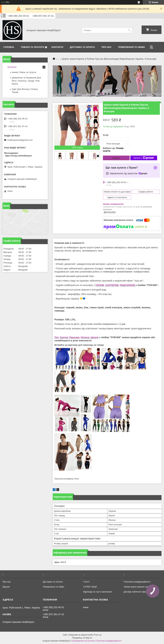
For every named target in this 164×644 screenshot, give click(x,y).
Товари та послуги (32, 47)
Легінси (85, 337)
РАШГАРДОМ (127, 285)
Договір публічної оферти (136, 592)
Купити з (144, 158)
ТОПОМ (100, 285)
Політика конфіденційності (137, 582)
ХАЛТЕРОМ (112, 285)
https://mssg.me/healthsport (18, 156)
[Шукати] (129, 30)
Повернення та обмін (131, 47)
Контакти (57, 47)
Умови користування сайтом (138, 587)
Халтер (64, 337)
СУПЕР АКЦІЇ (90, 587)
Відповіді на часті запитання (98, 592)
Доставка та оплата (82, 47)
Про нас (107, 47)
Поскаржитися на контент (83, 641)
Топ (56, 337)
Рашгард (74, 337)
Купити (116, 158)
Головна (9, 47)
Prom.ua (98, 635)
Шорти (95, 337)
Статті (86, 582)
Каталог (12, 67)
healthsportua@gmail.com (20, 140)
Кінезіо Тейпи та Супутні (24, 72)
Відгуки (6, 587)
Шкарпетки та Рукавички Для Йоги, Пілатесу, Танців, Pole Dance (26, 81)
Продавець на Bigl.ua (82, 638)
